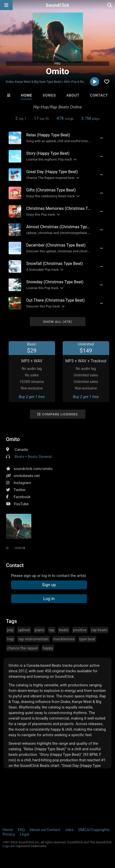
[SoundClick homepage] (58, 5)
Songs (49, 95)
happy (48, 648)
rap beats (99, 630)
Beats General (40, 457)
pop (10, 630)
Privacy (9, 834)
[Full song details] (101, 138)
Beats (19, 457)
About (73, 95)
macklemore (64, 639)
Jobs (69, 830)
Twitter (20, 490)
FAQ (21, 830)
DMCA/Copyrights (94, 830)
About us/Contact (45, 830)
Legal (25, 834)
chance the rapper (23, 648)
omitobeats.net (27, 476)
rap (52, 630)
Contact (99, 95)
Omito (13, 439)
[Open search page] (110, 5)
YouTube (21, 504)
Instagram (22, 483)
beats (64, 630)
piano (39, 630)
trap (10, 639)
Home (27, 95)
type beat (87, 639)
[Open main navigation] (6, 5)
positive (80, 630)
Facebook (22, 497)
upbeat (24, 630)
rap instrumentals (34, 639)
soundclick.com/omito (33, 469)
